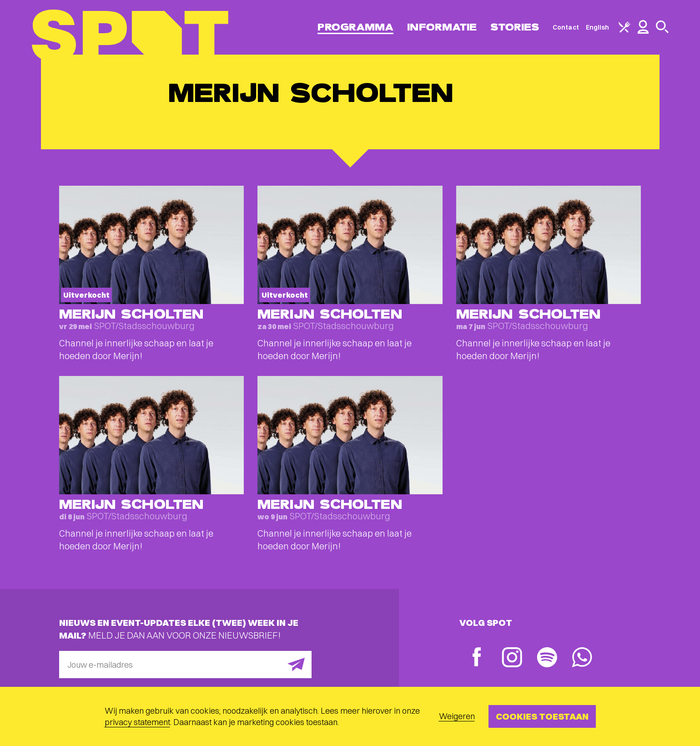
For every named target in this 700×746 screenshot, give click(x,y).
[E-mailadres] (185, 665)
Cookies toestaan (542, 716)
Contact (566, 27)
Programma (355, 27)
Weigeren (457, 716)
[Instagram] (512, 658)
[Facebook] (477, 658)
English (598, 27)
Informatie (442, 27)
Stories (515, 27)
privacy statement (137, 722)
